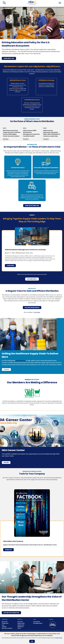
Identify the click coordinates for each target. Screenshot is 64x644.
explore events (32, 279)
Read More (6, 139)
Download (8, 550)
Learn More (10, 266)
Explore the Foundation (11, 613)
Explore (6, 463)
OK (32, 641)
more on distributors (32, 206)
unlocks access (20, 361)
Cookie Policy (59, 638)
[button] (4, 3)
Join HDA (6, 370)
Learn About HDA (9, 58)
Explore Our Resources (32, 308)
